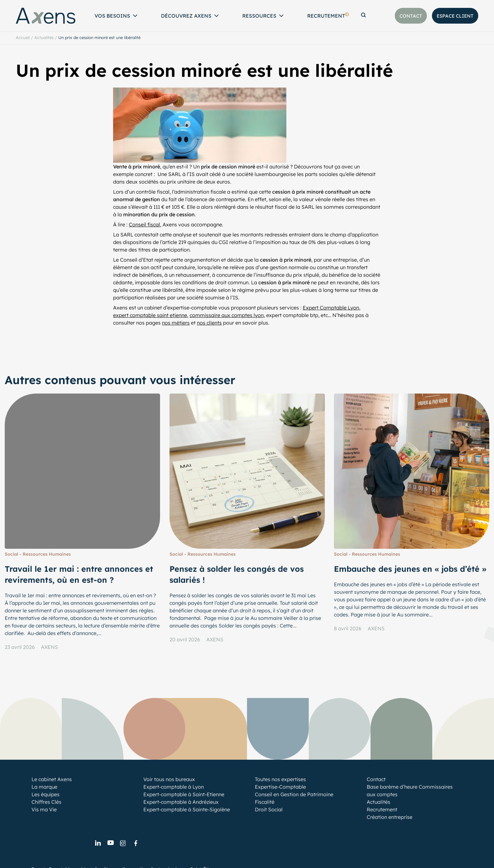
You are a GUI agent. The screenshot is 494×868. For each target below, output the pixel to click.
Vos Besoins (112, 16)
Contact (376, 779)
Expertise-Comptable (280, 787)
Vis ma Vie (44, 809)
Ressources (259, 16)
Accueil (23, 37)
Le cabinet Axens (52, 779)
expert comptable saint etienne (150, 315)
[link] (98, 843)
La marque (44, 787)
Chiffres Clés (46, 802)
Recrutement (328, 16)
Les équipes (46, 794)
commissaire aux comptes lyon (227, 315)
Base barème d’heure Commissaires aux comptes (410, 791)
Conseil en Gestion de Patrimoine (294, 794)
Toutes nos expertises (280, 779)
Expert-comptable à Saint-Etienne (184, 794)
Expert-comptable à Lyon (174, 787)
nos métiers (176, 323)
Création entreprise (390, 817)
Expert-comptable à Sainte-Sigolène (187, 809)
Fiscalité (265, 802)
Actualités (44, 37)
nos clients (209, 323)
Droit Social (269, 809)
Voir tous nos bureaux (169, 779)
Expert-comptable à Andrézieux (181, 802)
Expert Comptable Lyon (331, 308)
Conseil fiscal (144, 224)
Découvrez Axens (186, 16)
